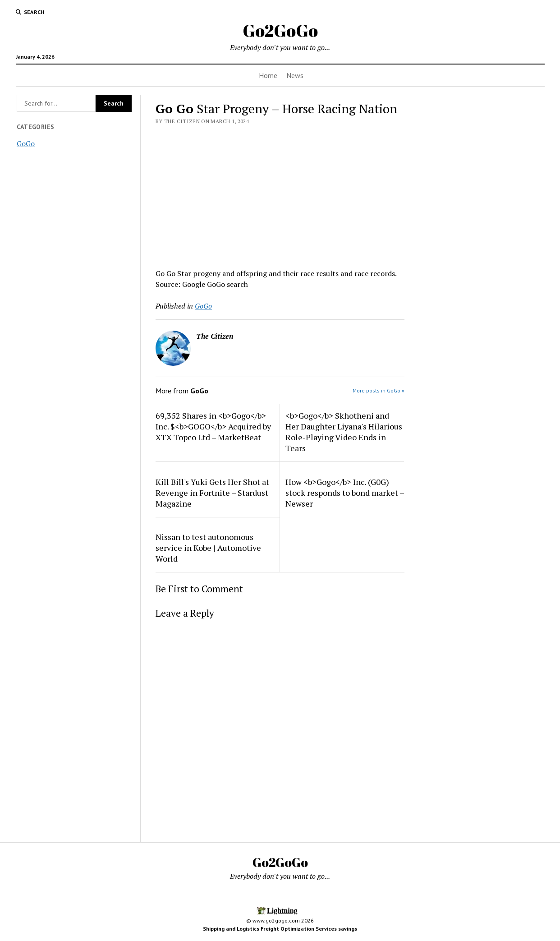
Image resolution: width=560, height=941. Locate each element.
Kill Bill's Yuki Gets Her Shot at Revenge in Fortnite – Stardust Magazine (212, 493)
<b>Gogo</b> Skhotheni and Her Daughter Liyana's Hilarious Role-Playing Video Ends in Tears (344, 432)
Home (268, 75)
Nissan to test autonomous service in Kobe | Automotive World (208, 548)
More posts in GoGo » (379, 390)
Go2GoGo (280, 30)
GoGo (26, 143)
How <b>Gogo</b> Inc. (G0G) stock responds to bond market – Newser (345, 493)
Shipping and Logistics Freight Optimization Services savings (280, 929)
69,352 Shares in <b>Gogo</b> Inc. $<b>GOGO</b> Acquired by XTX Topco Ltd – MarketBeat (213, 426)
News (295, 75)
